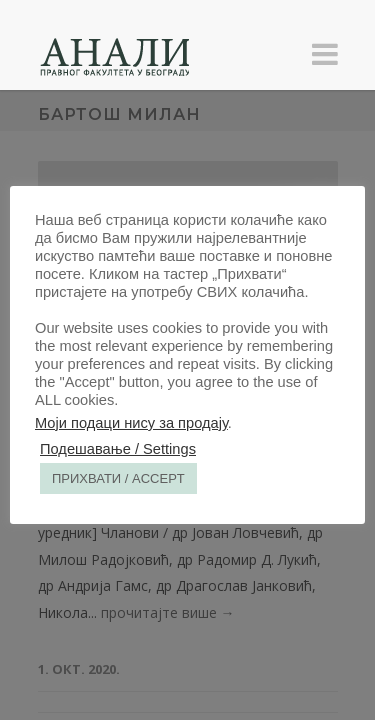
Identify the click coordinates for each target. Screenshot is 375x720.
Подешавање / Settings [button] (118, 449)
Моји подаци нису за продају (131, 423)
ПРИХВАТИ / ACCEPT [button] (118, 478)
